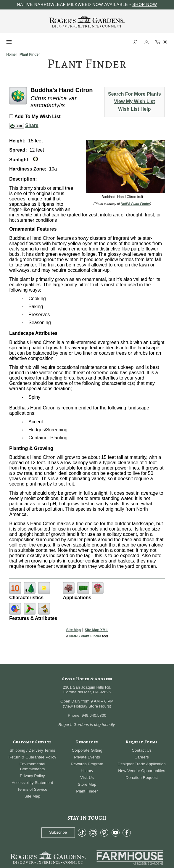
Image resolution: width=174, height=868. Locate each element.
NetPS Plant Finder (135, 204)
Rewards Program (87, 764)
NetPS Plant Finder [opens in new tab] (85, 636)
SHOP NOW (145, 4)
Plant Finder (87, 791)
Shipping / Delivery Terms (32, 750)
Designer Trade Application (141, 764)
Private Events (87, 757)
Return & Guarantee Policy (32, 757)
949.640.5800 (94, 715)
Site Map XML (96, 630)
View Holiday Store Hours (87, 706)
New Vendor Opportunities (142, 771)
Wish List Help (134, 109)
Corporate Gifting (87, 750)
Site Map (74, 630)
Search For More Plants (134, 94)
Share (32, 125)
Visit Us (87, 778)
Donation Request (142, 778)
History (87, 771)
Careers (141, 757)
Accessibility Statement (32, 783)
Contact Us (142, 750)
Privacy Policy (32, 776)
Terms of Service (32, 789)
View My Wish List (134, 101)
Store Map (87, 784)
